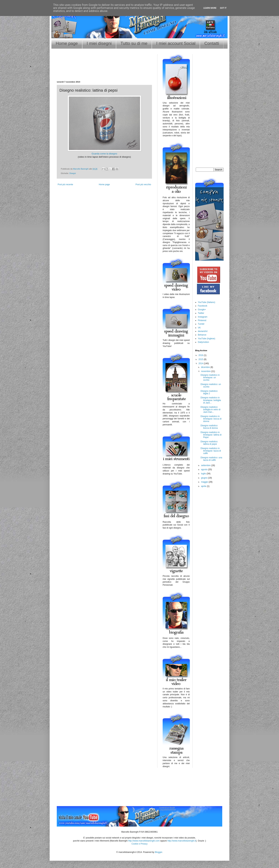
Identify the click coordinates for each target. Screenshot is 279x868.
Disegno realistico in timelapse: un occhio (210, 378)
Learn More (210, 8)
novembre (206, 371)
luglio (204, 474)
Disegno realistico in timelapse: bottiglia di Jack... (211, 400)
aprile (204, 486)
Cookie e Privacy (139, 844)
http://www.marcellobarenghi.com (144, 841)
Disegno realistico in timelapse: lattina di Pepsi (211, 435)
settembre (206, 465)
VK (199, 328)
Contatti (212, 43)
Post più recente (65, 184)
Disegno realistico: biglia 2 (209, 392)
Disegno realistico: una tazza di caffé (211, 459)
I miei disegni (99, 43)
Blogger (158, 852)
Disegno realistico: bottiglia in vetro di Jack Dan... (210, 410)
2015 (201, 359)
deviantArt (203, 331)
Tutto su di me (134, 43)
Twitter (201, 313)
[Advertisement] (104, 69)
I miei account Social (176, 43)
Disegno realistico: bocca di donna (209, 427)
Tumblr (201, 324)
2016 (201, 355)
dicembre (206, 367)
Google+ (202, 310)
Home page (67, 43)
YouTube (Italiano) (206, 302)
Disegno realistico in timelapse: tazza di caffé (211, 451)
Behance (202, 335)
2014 (201, 363)
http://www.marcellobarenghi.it (182, 841)
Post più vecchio (143, 184)
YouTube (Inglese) (206, 339)
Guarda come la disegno (104, 154)
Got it (223, 8)
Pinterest (202, 320)
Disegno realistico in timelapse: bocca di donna (211, 419)
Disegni (73, 173)
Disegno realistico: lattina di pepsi (209, 443)
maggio (205, 482)
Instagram (203, 317)
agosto (205, 469)
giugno (205, 478)
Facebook (203, 306)
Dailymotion (203, 342)
